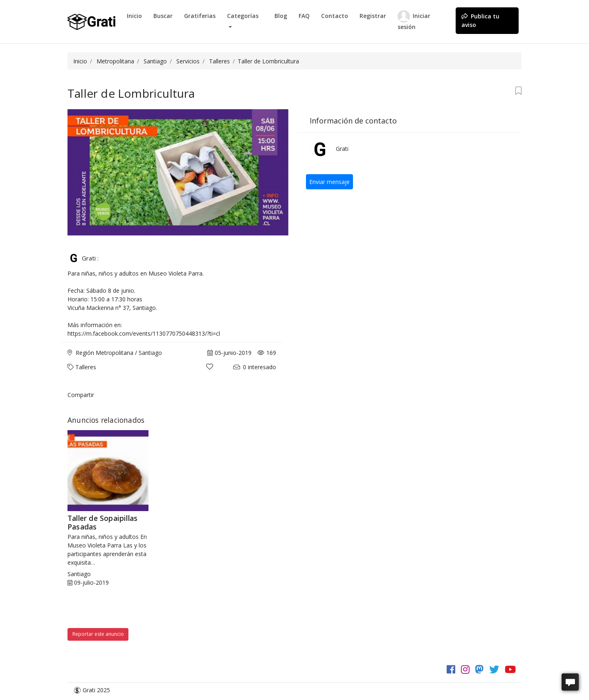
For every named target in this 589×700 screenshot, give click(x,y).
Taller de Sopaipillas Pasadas (102, 522)
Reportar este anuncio (98, 634)
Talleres (219, 61)
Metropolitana (115, 61)
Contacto (335, 16)
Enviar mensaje (329, 182)
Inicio (134, 16)
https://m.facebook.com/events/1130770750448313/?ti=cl (144, 333)
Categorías (243, 16)
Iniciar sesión (414, 20)
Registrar (373, 16)
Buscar (163, 16)
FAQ (304, 16)
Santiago (155, 61)
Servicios (188, 61)
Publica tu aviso (480, 20)
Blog (281, 16)
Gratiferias (200, 16)
